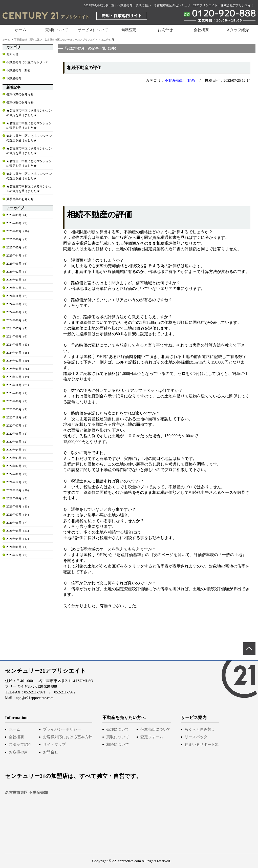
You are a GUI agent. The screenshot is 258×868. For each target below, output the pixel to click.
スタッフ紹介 (238, 30)
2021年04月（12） (18, 539)
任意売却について (156, 729)
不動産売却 (14, 78)
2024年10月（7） (18, 304)
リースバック (196, 737)
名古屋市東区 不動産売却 (26, 793)
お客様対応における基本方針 (68, 737)
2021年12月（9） (18, 482)
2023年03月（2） (18, 409)
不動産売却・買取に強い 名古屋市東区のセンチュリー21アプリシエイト (56, 40)
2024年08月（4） (18, 320)
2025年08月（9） (18, 223)
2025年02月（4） (18, 272)
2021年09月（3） (18, 498)
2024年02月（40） (18, 361)
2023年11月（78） (18, 385)
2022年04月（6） (18, 450)
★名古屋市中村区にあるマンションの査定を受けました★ (29, 189)
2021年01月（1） (18, 547)
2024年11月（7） (18, 296)
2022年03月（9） (18, 458)
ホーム (21, 30)
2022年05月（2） (18, 442)
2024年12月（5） (18, 288)
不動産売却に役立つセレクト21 (28, 62)
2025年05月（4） (18, 247)
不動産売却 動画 (180, 80)
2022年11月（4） (18, 417)
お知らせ (12, 54)
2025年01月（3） (18, 280)
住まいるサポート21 (202, 745)
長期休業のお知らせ (20, 94)
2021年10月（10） (18, 490)
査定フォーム (152, 737)
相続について (118, 745)
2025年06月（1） (18, 239)
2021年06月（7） (18, 523)
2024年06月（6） (18, 336)
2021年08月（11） (18, 506)
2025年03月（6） (18, 264)
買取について (118, 737)
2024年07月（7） (18, 328)
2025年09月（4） (18, 215)
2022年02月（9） (18, 466)
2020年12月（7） (18, 555)
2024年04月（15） (18, 353)
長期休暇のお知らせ (20, 102)
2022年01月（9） (18, 474)
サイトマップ (54, 745)
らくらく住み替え (200, 729)
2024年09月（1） (18, 312)
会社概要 (201, 30)
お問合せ (165, 30)
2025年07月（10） (18, 231)
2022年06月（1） (18, 434)
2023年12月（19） (18, 377)
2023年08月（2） (18, 401)
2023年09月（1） (18, 393)
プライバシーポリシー (62, 729)
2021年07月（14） (18, 515)
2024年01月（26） (18, 369)
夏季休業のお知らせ (20, 199)
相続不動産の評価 (84, 68)
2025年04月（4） (18, 256)
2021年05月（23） (18, 531)
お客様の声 (18, 752)
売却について (118, 729)
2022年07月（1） (18, 426)
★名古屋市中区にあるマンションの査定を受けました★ (29, 113)
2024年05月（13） (18, 345)
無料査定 (129, 30)
